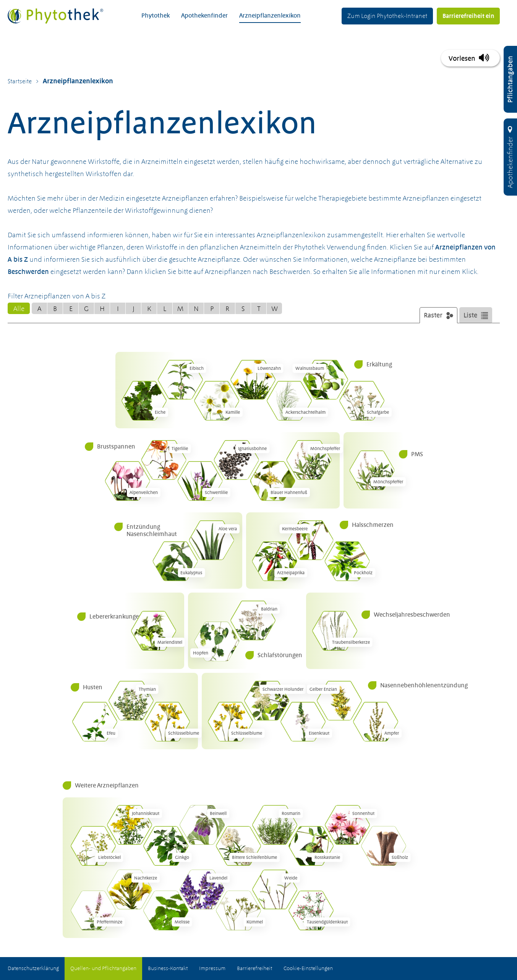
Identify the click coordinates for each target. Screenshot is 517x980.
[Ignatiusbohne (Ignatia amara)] (237, 460)
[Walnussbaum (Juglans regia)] (326, 380)
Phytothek (156, 15)
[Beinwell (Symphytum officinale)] (202, 825)
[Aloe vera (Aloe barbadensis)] (212, 540)
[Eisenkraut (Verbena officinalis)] (303, 722)
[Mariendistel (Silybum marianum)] (154, 631)
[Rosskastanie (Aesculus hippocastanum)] (311, 846)
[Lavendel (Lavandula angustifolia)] (202, 889)
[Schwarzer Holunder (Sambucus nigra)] (267, 701)
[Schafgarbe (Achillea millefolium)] (362, 401)
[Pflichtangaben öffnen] (510, 79)
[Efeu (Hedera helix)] (95, 722)
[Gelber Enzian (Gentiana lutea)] (339, 701)
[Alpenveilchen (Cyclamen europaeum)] (128, 481)
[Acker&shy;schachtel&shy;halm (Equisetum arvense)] (289, 401)
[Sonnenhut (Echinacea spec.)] (347, 825)
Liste (470, 316)
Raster (433, 316)
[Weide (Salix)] (275, 889)
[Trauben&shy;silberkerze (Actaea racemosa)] (335, 631)
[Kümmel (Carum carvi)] (238, 910)
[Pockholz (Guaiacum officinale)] (347, 561)
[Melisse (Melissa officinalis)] (166, 910)
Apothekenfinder (204, 15)
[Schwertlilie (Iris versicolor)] (200, 481)
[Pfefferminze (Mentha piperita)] (93, 910)
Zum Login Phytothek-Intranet (387, 16)
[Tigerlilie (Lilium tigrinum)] (164, 460)
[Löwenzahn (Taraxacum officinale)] (253, 380)
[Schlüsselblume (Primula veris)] (167, 722)
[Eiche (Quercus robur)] (144, 401)
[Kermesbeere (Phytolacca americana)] (311, 540)
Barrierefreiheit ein (468, 16)
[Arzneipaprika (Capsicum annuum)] (275, 561)
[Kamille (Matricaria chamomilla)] (217, 401)
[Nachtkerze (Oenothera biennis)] (130, 889)
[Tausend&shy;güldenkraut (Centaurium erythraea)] (311, 910)
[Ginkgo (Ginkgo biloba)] (166, 846)
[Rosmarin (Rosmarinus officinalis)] (275, 825)
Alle (19, 309)
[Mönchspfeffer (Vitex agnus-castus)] (309, 460)
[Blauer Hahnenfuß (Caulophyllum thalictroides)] (273, 481)
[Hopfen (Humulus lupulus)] (217, 641)
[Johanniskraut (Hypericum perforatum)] (130, 825)
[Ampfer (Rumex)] (376, 722)
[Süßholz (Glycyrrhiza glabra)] (384, 846)
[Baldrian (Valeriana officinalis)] (253, 620)
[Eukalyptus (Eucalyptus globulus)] (175, 561)
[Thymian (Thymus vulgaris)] (131, 701)
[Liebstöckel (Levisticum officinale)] (93, 846)
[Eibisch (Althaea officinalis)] (180, 380)
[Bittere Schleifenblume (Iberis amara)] (238, 846)
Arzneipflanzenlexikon (270, 15)
